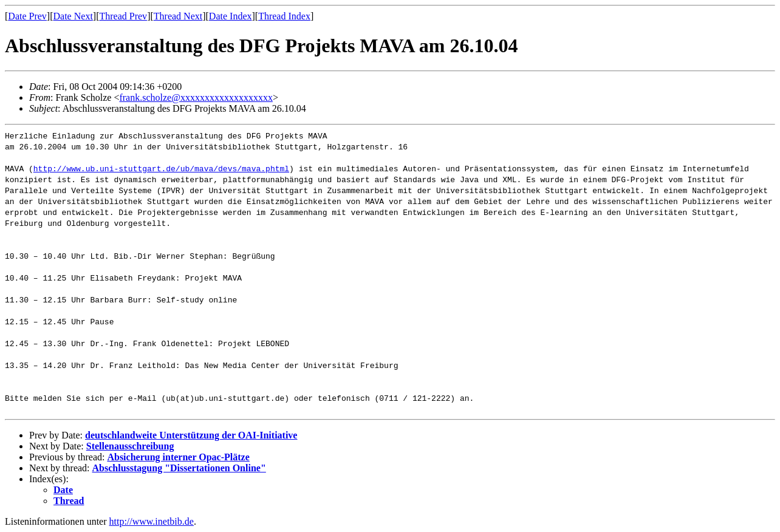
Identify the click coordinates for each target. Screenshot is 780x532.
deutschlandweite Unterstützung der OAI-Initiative (191, 435)
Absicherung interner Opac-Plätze (178, 457)
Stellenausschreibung (130, 446)
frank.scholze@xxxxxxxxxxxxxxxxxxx (196, 97)
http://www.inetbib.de (152, 521)
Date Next (73, 16)
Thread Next (178, 16)
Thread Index (284, 16)
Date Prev (27, 16)
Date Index (231, 16)
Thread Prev (123, 16)
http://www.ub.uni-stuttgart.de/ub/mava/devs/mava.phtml (161, 168)
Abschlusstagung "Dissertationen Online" (179, 468)
